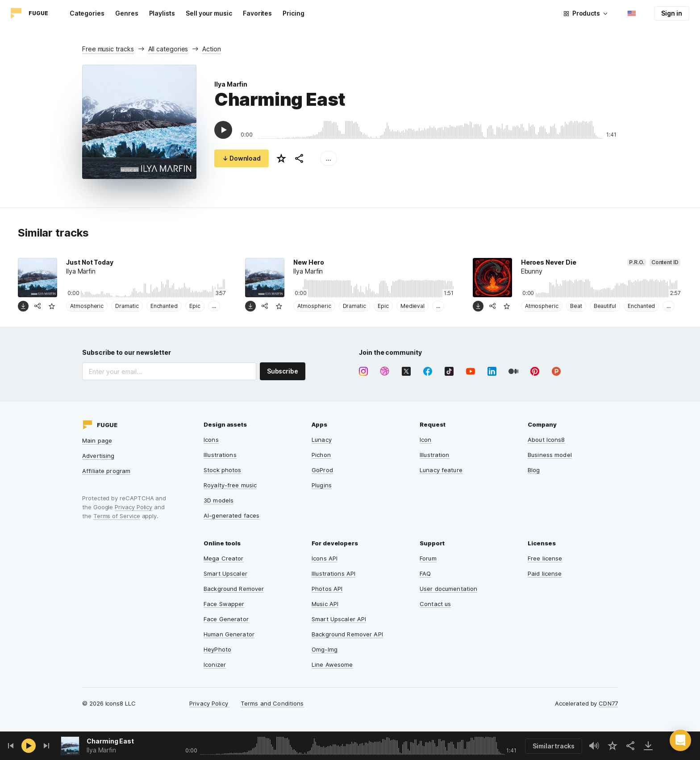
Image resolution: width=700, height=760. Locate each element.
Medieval (412, 306)
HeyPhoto (217, 649)
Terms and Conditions (272, 703)
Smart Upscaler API (339, 619)
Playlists (162, 13)
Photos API (327, 589)
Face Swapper (224, 604)
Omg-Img (325, 649)
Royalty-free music (230, 485)
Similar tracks (554, 746)
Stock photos (223, 470)
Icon (426, 440)
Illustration (435, 455)
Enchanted (164, 306)
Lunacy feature (441, 470)
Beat (576, 306)
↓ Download (242, 158)
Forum (428, 558)
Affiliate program (106, 471)
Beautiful (605, 306)
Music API (325, 604)
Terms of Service (117, 516)
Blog (534, 470)
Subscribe (283, 371)
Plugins (322, 485)
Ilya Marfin (231, 84)
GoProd (322, 470)
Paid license (545, 573)
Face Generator (226, 619)
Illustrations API (333, 573)
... (329, 158)
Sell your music (209, 13)
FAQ (425, 573)
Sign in (672, 13)
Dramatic (127, 306)
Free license (545, 558)
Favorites (257, 13)
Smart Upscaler (225, 573)
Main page (97, 440)
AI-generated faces (231, 515)
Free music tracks (108, 49)
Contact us (435, 604)
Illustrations (220, 455)
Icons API (325, 558)
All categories (168, 49)
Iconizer (215, 664)
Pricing (294, 13)
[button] (680, 740)
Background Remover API (347, 634)
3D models (219, 500)
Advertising (98, 456)
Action (212, 49)
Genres (127, 13)
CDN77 (608, 703)
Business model (550, 455)
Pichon (321, 455)
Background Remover (234, 589)
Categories (87, 13)
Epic (195, 306)
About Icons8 (546, 440)
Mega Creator (224, 558)
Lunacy (322, 440)
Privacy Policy (133, 507)
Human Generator (229, 634)
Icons (211, 440)
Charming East (110, 741)
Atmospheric (87, 306)
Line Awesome (332, 664)
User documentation (448, 589)
